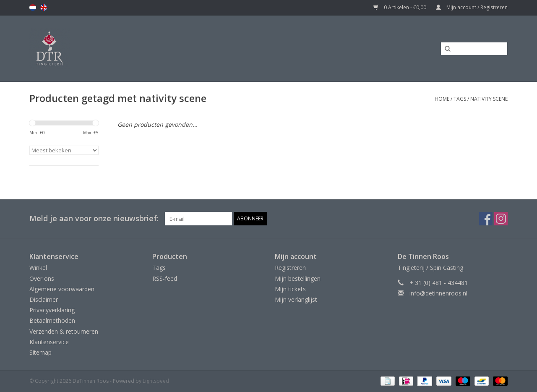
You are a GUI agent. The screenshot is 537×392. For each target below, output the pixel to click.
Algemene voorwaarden (62, 289)
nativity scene (489, 99)
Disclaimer (44, 299)
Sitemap (40, 352)
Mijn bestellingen (298, 278)
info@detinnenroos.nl (438, 293)
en (44, 8)
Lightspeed (156, 381)
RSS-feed (165, 278)
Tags (460, 99)
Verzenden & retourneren (64, 331)
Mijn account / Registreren (472, 7)
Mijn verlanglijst (296, 299)
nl (33, 8)
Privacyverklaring (52, 310)
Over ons (42, 278)
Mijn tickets (290, 289)
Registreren (290, 268)
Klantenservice (49, 342)
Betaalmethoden (52, 320)
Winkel (38, 268)
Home (442, 99)
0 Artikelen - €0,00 (400, 7)
